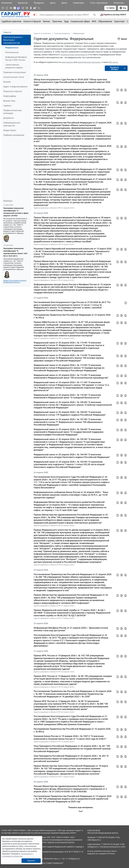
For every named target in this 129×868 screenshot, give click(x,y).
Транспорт (119, 21)
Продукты (39, 3)
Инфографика (10, 96)
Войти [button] (110, 8)
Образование (105, 21)
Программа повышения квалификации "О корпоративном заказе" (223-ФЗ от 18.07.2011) (16, 252)
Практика (57, 21)
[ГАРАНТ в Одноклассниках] (31, 8)
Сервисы (7, 106)
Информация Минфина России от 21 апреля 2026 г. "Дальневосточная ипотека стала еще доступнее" (71, 629)
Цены (53, 3)
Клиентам (119, 3)
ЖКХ (94, 21)
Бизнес (47, 21)
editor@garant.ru (94, 840)
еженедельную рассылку (89, 62)
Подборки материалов (14, 135)
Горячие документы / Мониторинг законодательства (13, 40)
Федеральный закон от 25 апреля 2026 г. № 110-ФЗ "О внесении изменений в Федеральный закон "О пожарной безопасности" (67, 396)
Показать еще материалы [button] (81, 810)
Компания (7, 3)
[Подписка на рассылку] (3, 8)
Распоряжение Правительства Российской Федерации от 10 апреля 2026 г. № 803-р (72, 730)
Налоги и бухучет (32, 21)
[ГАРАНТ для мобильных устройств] (7, 8)
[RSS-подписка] (39, 8)
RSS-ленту (113, 62)
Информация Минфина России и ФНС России (16, 58)
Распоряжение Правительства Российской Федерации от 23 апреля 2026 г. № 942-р (72, 316)
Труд (66, 21)
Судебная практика (11, 21)
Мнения (7, 82)
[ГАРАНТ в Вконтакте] (11, 8)
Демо (64, 3)
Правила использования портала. (61, 842)
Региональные (12, 52)
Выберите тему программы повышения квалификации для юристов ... (15, 281)
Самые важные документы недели (14, 66)
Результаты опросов (13, 91)
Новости (7, 32)
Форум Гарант (10, 130)
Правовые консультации (15, 72)
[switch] (35, 15)
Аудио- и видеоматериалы (15, 87)
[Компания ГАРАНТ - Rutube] (35, 8)
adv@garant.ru (93, 847)
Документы (9, 118)
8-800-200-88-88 (94, 830)
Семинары (79, 3)
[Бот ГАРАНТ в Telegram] (27, 8)
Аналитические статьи (14, 77)
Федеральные (12, 48)
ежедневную (67, 62)
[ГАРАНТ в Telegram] (23, 8)
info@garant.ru (74, 859)
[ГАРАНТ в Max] (19, 8)
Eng (123, 8)
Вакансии (23, 3)
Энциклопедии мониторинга (74, 55)
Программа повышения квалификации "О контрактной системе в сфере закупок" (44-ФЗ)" (16, 212)
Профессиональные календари (12, 112)
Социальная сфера (80, 21)
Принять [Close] (31, 861)
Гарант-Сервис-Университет (52, 863)
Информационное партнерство (12, 124)
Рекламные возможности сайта (113, 847)
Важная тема (9, 101)
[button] (113, 15)
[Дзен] (15, 8)
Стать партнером (99, 3)
